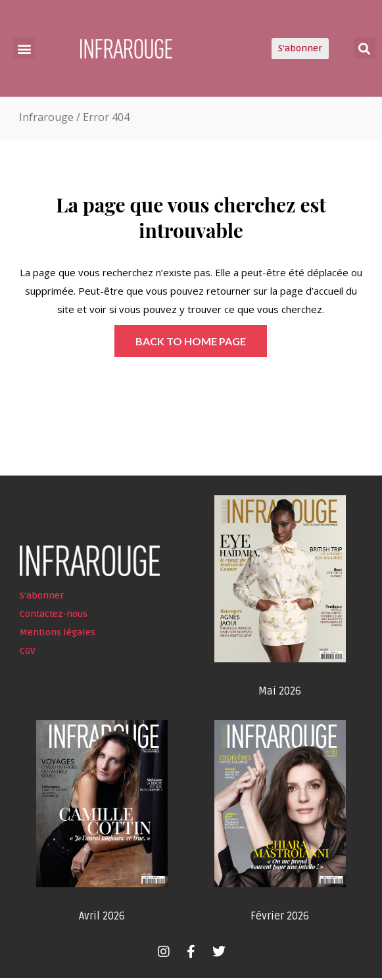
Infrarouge (46, 119)
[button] (24, 48)
